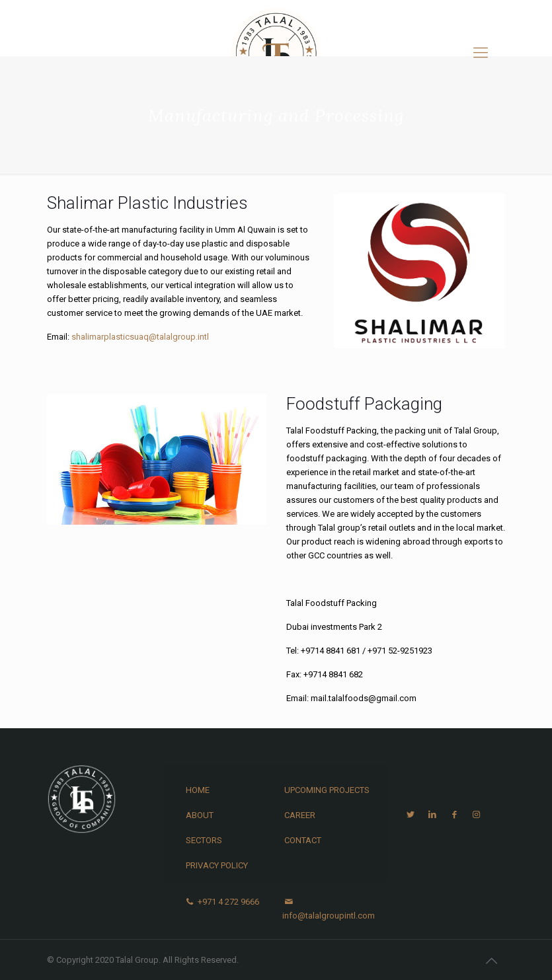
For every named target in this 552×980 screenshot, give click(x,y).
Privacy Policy (217, 865)
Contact (303, 840)
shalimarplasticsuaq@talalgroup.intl (140, 337)
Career (300, 815)
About (200, 815)
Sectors (204, 840)
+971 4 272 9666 (221, 902)
